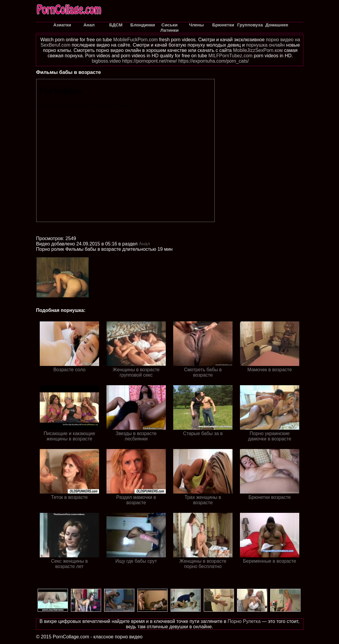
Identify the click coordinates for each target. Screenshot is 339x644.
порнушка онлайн (266, 45)
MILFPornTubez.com (231, 56)
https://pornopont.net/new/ (150, 61)
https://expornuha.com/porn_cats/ (213, 61)
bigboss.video (106, 61)
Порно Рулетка (244, 621)
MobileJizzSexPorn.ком (258, 50)
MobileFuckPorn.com (136, 40)
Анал (144, 244)
